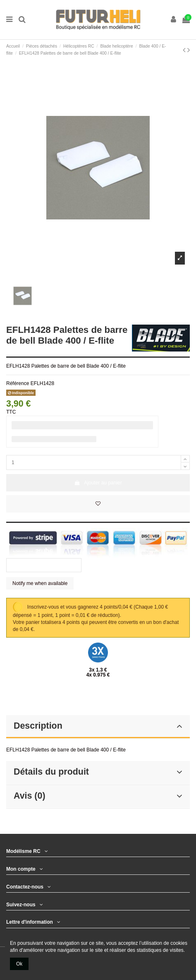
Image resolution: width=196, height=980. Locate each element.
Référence (18, 383)
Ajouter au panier (98, 483)
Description (98, 726)
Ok (19, 964)
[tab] (98, 727)
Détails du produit (98, 772)
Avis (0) (98, 796)
